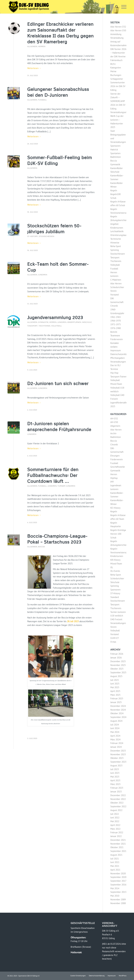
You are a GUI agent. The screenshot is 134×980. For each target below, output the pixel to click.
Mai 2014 (115, 888)
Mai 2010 (115, 896)
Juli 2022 (115, 814)
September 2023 (118, 762)
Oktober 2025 (117, 669)
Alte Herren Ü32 (118, 27)
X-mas (113, 642)
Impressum (116, 350)
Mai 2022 (115, 821)
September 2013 (118, 892)
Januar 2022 (116, 836)
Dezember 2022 (118, 795)
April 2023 (115, 780)
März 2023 (115, 784)
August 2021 (116, 855)
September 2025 (118, 672)
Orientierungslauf (119, 235)
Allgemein (32, 46)
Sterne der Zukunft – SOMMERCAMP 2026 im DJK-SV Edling (118, 101)
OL (112, 567)
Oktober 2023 (117, 758)
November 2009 (118, 899)
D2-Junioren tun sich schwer (58, 383)
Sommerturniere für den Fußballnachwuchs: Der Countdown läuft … (53, 475)
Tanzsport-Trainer (118, 377)
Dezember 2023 (118, 751)
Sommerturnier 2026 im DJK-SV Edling (118, 86)
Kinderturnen (74, 322)
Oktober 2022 (117, 803)
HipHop (114, 478)
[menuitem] (115, 7)
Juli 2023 (115, 769)
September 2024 (118, 717)
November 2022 (118, 799)
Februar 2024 (117, 743)
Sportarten (115, 153)
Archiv (113, 433)
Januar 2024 (116, 747)
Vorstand (115, 295)
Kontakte (115, 343)
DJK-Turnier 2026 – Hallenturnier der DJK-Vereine (118, 53)
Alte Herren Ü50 (118, 30)
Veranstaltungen (118, 362)
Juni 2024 (115, 728)
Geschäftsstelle (118, 467)
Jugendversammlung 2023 (55, 317)
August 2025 (116, 676)
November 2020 (118, 873)
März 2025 (115, 695)
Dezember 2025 (118, 661)
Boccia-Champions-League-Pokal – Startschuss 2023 (57, 539)
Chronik (114, 306)
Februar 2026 (117, 654)
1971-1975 (116, 324)
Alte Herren (116, 283)
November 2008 (118, 903)
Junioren (43, 275)
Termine (114, 369)
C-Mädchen (116, 280)
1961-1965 (116, 317)
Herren (42, 46)
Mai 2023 (115, 777)
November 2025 (118, 665)
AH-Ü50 (114, 422)
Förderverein (117, 339)
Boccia (41, 547)
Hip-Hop (114, 373)
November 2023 (118, 754)
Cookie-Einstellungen (78, 976)
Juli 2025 (115, 680)
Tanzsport (32, 326)
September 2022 (118, 806)
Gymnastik (43, 322)
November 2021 (118, 844)
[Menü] (122, 7)
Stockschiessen (46, 236)
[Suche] (115, 7)
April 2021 (115, 870)
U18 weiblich (117, 616)
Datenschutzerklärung (121, 354)
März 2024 (115, 740)
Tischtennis (44, 326)
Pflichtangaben (118, 358)
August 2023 (116, 766)
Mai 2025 (115, 687)
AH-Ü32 (114, 419)
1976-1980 (116, 328)
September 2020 (118, 877)
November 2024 (118, 710)
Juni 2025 (115, 684)
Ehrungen (115, 456)
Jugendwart (116, 485)
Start (113, 131)
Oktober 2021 (117, 847)
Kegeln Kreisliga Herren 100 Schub (118, 534)
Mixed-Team (116, 564)
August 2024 (116, 721)
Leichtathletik (117, 231)
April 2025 (115, 691)
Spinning (115, 250)
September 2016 (118, 885)
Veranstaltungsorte (119, 112)
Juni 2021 (115, 862)
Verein (113, 291)
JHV (112, 482)
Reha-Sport (116, 246)
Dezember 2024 (118, 706)
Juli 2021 (115, 859)
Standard (115, 597)
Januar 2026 (116, 658)
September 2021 (118, 851)
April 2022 (115, 825)
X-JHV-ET (115, 638)
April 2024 (115, 736)
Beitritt (114, 332)
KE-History (115, 508)
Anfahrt (114, 347)
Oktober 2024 (117, 713)
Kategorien (116, 68)
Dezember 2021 (118, 840)
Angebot (114, 224)
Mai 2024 (115, 732)
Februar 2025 (117, 698)
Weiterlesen (34, 68)
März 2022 (115, 829)
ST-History (33, 236)
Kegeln (114, 190)
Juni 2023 (115, 773)
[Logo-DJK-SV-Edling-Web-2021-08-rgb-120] (29, 7)
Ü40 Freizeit (116, 619)
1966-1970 (116, 321)
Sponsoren (115, 146)
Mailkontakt (76, 952)
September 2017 (118, 881)
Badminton (116, 157)
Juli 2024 (115, 725)
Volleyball (56, 326)
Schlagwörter (117, 79)
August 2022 (116, 810)
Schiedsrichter (117, 287)
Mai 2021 (115, 866)
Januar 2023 (116, 792)
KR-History (115, 560)
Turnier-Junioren (66, 486)
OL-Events (115, 571)
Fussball (42, 100)
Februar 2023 (117, 788)
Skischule (87, 322)
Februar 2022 (117, 832)
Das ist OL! (116, 365)
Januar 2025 (116, 702)
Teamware (115, 336)
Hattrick (114, 150)
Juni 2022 (115, 818)
